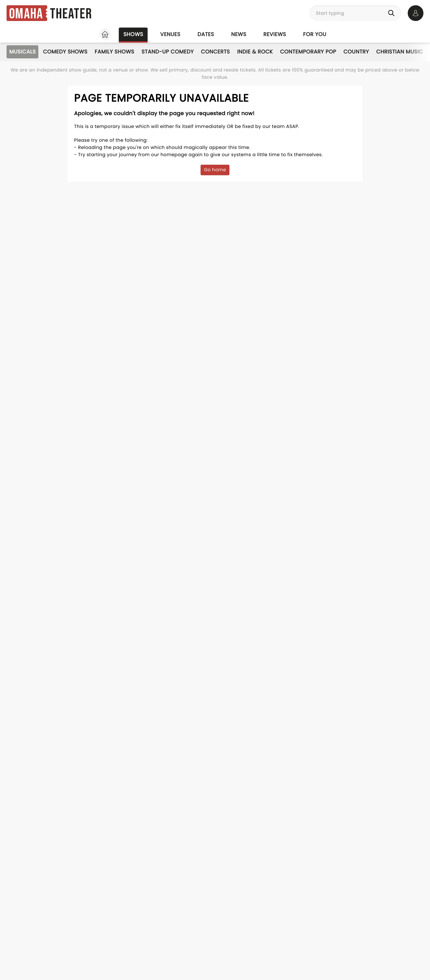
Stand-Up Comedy (168, 52)
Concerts (215, 52)
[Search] (393, 13)
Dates (206, 34)
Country (356, 52)
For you (315, 34)
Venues (170, 34)
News (239, 34)
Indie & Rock (255, 52)
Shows (133, 34)
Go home (215, 170)
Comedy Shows (65, 52)
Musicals (22, 52)
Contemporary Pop (308, 52)
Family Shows (115, 52)
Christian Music (400, 52)
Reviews (275, 34)
